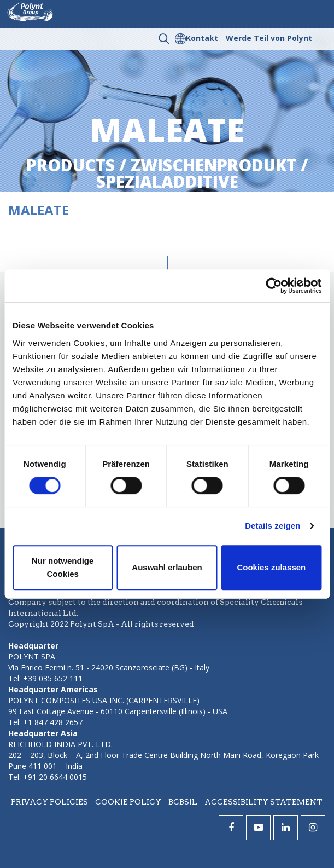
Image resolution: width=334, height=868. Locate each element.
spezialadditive (167, 181)
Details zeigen (273, 526)
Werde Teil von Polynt (269, 38)
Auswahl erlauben (167, 567)
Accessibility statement (263, 802)
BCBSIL (183, 802)
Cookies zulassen (271, 567)
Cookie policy (128, 802)
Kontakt (202, 38)
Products (71, 165)
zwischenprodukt (213, 165)
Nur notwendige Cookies (63, 567)
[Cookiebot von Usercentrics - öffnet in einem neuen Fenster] (274, 286)
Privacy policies (49, 802)
